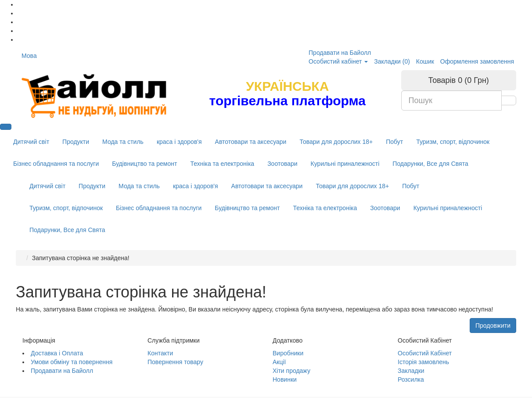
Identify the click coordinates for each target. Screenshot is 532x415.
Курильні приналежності (345, 164)
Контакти (160, 353)
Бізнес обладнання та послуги (56, 164)
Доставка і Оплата (57, 353)
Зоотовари (282, 164)
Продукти (76, 142)
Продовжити (493, 326)
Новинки (285, 379)
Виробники (288, 353)
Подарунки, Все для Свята (430, 164)
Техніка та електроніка (222, 164)
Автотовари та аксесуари (251, 142)
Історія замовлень (423, 362)
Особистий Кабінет (425, 353)
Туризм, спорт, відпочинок (453, 142)
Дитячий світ (31, 142)
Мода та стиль (123, 142)
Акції (279, 362)
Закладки (411, 371)
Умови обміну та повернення (72, 362)
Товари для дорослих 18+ (336, 142)
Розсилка (411, 379)
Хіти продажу (291, 371)
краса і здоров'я (179, 142)
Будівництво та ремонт (144, 164)
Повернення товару (175, 362)
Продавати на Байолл (340, 53)
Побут (394, 142)
